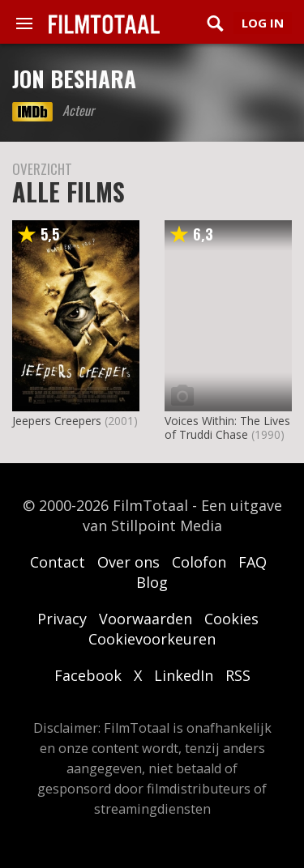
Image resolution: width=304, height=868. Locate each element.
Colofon (199, 562)
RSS (238, 675)
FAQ (253, 562)
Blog (152, 582)
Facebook (88, 675)
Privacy (62, 619)
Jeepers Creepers (57, 421)
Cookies (231, 619)
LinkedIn (184, 675)
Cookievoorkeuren (152, 639)
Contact (58, 562)
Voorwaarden (146, 619)
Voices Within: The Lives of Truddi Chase (227, 428)
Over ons (128, 562)
